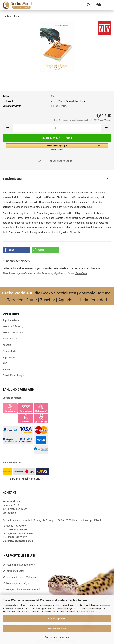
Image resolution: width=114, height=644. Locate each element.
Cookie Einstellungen (13, 375)
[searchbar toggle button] (88, 5)
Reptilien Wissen (11, 320)
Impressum (9, 357)
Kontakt (7, 345)
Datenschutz (9, 351)
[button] (8, 128)
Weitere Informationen (57, 637)
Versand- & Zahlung (13, 326)
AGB (5, 363)
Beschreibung (12, 179)
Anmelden (81, 273)
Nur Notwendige (57, 628)
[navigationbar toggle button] (109, 5)
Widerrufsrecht (10, 339)
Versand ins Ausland (13, 332)
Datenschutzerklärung (90, 612)
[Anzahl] (57, 128)
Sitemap (7, 369)
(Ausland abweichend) (75, 101)
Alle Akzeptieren (57, 618)
